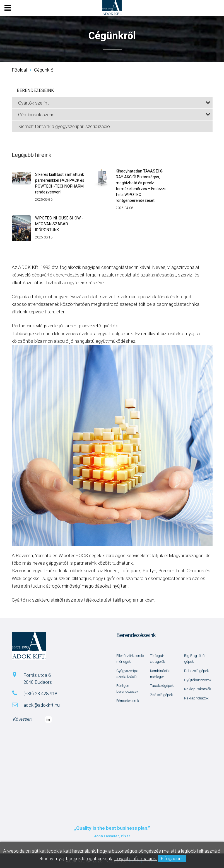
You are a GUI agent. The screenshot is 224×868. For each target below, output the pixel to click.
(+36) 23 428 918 (40, 694)
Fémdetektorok (128, 701)
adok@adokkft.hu (42, 705)
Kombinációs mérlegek (160, 674)
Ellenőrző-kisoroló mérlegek (130, 659)
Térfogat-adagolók (157, 659)
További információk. (136, 858)
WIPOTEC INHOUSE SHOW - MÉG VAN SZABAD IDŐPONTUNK (59, 224)
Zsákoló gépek (161, 695)
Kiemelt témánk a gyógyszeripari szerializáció (64, 126)
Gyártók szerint (114, 103)
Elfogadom (172, 858)
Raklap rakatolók (197, 689)
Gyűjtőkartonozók (198, 680)
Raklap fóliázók (196, 698)
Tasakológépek (162, 686)
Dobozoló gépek (196, 671)
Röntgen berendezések (127, 689)
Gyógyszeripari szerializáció (128, 674)
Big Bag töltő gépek (194, 659)
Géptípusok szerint (114, 115)
